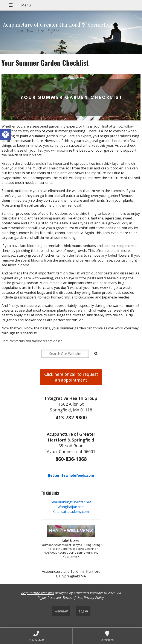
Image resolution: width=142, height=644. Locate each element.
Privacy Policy (94, 598)
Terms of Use (72, 598)
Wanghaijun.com (71, 507)
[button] (6, 134)
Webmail (61, 611)
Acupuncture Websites (38, 593)
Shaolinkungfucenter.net (71, 502)
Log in (83, 611)
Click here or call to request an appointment (71, 377)
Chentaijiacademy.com (71, 512)
